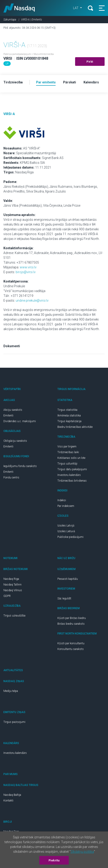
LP (7, 64)
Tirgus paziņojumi (14, 722)
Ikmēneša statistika (69, 416)
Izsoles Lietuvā (66, 531)
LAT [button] (76, 8)
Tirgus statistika (67, 410)
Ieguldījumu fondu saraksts (20, 466)
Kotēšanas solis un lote (71, 458)
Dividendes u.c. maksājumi (20, 421)
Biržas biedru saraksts (71, 624)
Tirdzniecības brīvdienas (72, 481)
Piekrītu (54, 860)
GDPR (7, 596)
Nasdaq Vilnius (13, 590)
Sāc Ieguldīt (64, 598)
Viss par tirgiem (67, 447)
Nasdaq (19, 8)
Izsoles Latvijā (66, 526)
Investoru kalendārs (69, 475)
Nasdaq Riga (11, 579)
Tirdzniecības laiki (68, 452)
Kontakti (8, 801)
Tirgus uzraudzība (14, 616)
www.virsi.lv (28, 267)
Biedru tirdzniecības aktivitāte (75, 427)
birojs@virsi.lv (26, 272)
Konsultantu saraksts (71, 649)
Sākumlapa (10, 20)
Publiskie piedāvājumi (70, 537)
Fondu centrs (11, 478)
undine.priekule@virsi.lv (32, 300)
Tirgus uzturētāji (67, 464)
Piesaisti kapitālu (68, 579)
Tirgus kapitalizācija (69, 421)
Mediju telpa (11, 691)
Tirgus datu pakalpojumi (72, 469)
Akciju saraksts (13, 410)
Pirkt (90, 62)
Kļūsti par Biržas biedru (72, 618)
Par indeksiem (66, 506)
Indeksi (62, 500)
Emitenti (8, 416)
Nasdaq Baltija (12, 795)
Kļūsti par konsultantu (71, 643)
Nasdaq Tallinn (12, 585)
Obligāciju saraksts (15, 441)
